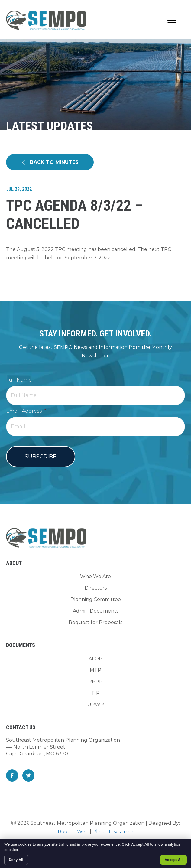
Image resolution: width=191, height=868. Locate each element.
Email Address (26, 411)
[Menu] (172, 21)
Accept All (173, 860)
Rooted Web (73, 832)
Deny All (16, 860)
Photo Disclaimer (113, 832)
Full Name (19, 380)
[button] (50, 162)
